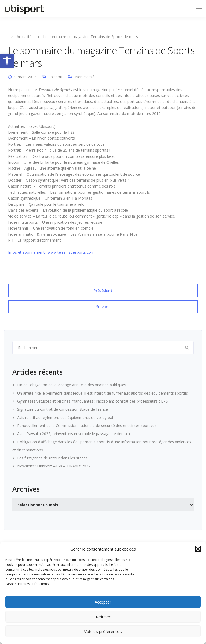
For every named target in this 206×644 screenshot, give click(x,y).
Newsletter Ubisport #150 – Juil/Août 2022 (54, 466)
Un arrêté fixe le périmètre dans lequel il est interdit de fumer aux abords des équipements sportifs (103, 393)
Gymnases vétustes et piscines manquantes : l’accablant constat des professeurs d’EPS (93, 401)
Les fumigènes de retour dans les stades (52, 458)
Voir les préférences (103, 631)
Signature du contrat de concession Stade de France (62, 409)
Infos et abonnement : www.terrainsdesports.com (51, 252)
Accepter (103, 602)
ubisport (56, 77)
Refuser (103, 617)
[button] (7, 61)
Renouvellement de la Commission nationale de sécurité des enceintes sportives (87, 426)
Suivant (103, 307)
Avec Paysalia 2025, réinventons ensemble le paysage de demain (73, 434)
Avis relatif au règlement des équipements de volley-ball (65, 418)
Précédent (103, 291)
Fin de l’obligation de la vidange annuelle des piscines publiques (72, 385)
